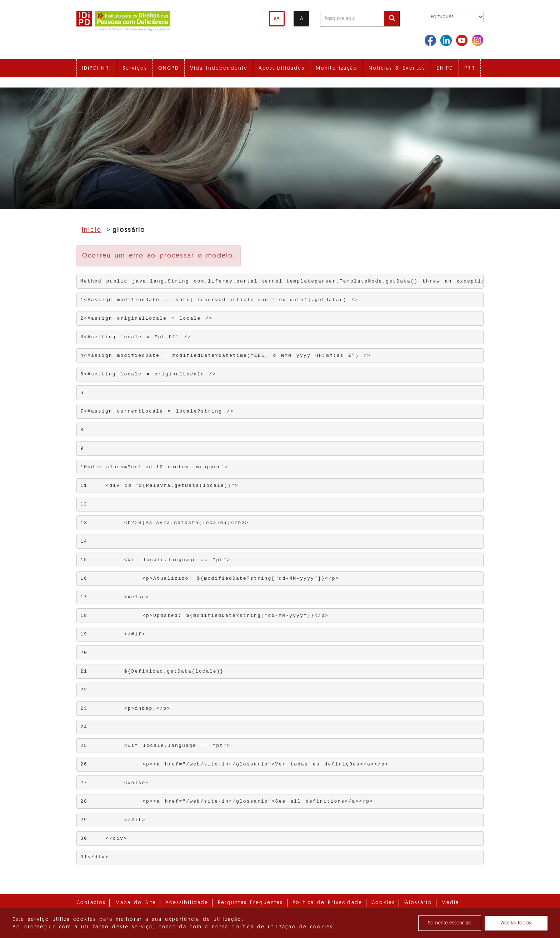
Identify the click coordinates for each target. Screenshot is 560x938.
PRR (469, 68)
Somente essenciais (450, 923)
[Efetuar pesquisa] (392, 19)
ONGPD (169, 68)
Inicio (92, 230)
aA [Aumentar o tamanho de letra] (277, 19)
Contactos (91, 903)
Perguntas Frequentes (251, 903)
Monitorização (337, 68)
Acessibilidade (187, 903)
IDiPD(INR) (97, 68)
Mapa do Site (136, 903)
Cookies (383, 903)
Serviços (135, 68)
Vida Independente (219, 68)
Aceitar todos (516, 923)
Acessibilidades (281, 68)
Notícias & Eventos (397, 68)
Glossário (418, 903)
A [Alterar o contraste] (302, 19)
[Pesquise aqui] (352, 19)
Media (450, 903)
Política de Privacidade (327, 903)
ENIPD (445, 68)
